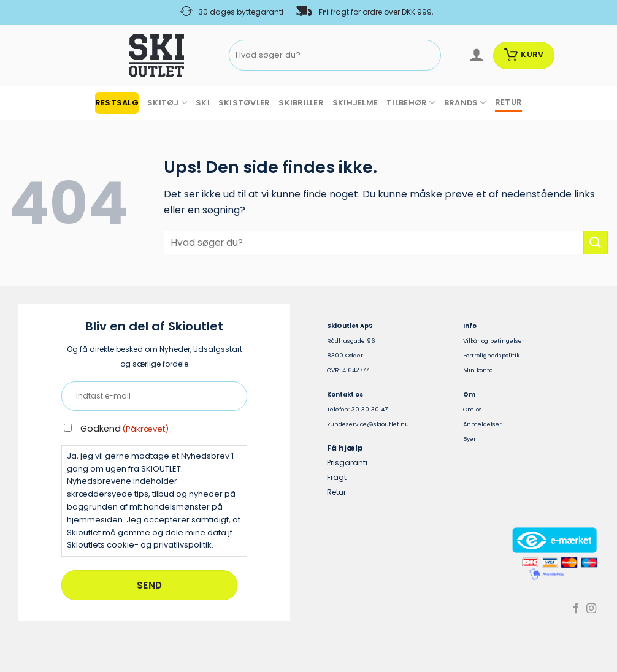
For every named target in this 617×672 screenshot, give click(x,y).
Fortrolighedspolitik (491, 355)
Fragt (337, 477)
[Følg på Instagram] (591, 609)
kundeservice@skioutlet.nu (368, 424)
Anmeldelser (482, 424)
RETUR (508, 102)
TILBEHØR (411, 103)
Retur (336, 492)
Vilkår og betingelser (494, 341)
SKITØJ (167, 103)
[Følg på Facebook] (576, 609)
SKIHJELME (355, 103)
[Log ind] (476, 55)
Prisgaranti (347, 463)
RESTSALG (117, 103)
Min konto (478, 370)
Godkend (125, 429)
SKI (203, 103)
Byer (469, 439)
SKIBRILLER (301, 103)
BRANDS (465, 103)
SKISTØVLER (244, 103)
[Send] (429, 55)
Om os (473, 409)
